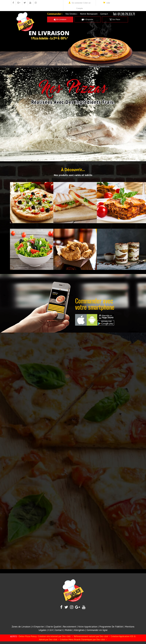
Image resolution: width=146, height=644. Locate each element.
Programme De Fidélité (111, 627)
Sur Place (115, 19)
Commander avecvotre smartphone (95, 304)
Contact (104, 14)
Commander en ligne (97, 630)
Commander (55, 14)
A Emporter (87, 19)
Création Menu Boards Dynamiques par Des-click (82, 639)
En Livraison (60, 19)
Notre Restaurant (89, 14)
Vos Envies (71, 14)
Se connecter (77, 3)
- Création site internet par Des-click (54, 636)
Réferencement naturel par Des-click (91, 636)
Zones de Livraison (21, 627)
